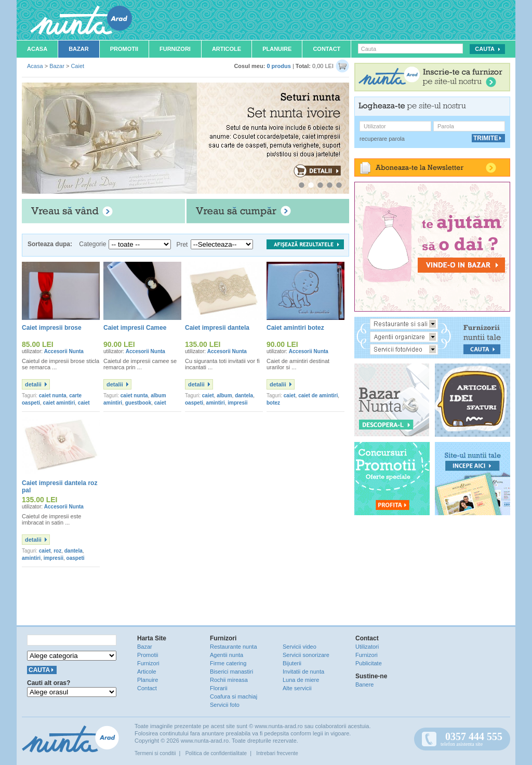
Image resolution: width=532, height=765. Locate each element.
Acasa (37, 49)
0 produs (278, 66)
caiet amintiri (59, 403)
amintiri (216, 403)
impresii (237, 403)
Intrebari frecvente (277, 753)
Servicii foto (225, 705)
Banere (364, 685)
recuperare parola (382, 139)
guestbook (138, 403)
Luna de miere (301, 680)
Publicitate (369, 663)
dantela (244, 395)
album (224, 395)
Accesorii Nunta (64, 351)
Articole (227, 49)
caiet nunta (53, 395)
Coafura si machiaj (234, 696)
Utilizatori (367, 647)
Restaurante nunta (234, 647)
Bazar (79, 49)
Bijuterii (292, 663)
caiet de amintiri (318, 395)
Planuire (277, 49)
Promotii (124, 49)
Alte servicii (297, 688)
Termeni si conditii (155, 753)
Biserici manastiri (231, 672)
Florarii (219, 688)
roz (57, 551)
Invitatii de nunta (303, 672)
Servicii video (300, 647)
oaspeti (194, 403)
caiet (208, 395)
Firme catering (228, 663)
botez (273, 403)
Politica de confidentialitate (216, 753)
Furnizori (175, 49)
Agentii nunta (227, 655)
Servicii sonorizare (306, 655)
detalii (33, 384)
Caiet (77, 66)
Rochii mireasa (229, 680)
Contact (327, 49)
